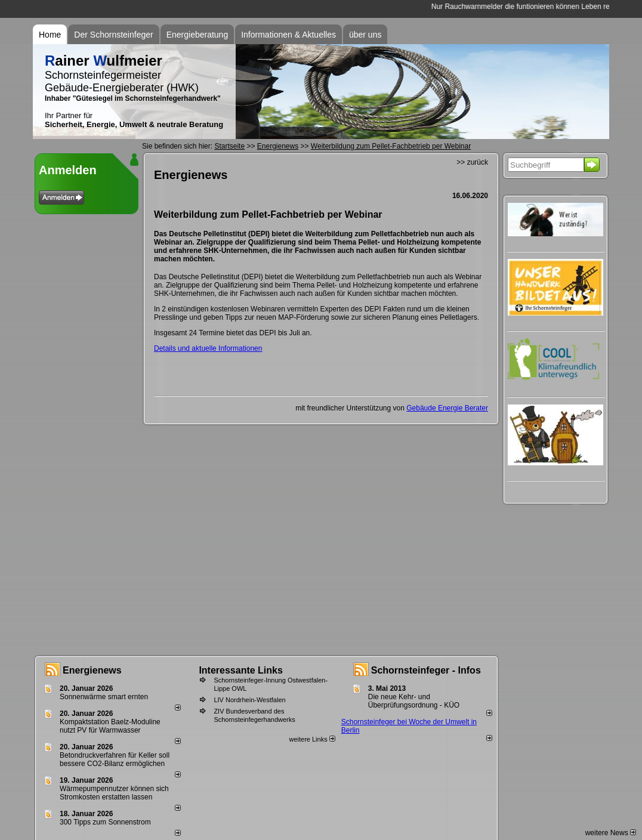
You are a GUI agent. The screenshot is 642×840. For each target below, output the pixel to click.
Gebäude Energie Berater (447, 408)
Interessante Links (241, 670)
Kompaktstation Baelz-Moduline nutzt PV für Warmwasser (110, 726)
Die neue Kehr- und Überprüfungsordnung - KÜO (414, 701)
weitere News (611, 833)
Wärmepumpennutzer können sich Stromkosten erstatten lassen (114, 793)
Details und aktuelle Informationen (208, 348)
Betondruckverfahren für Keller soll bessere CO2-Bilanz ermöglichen (115, 759)
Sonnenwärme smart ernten (104, 697)
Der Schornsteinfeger (113, 35)
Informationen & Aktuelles (288, 35)
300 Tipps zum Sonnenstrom (105, 822)
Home (50, 35)
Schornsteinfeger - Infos (426, 670)
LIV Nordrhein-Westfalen (249, 700)
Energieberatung (197, 35)
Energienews (92, 670)
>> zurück (472, 162)
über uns (365, 35)
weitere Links (312, 739)
